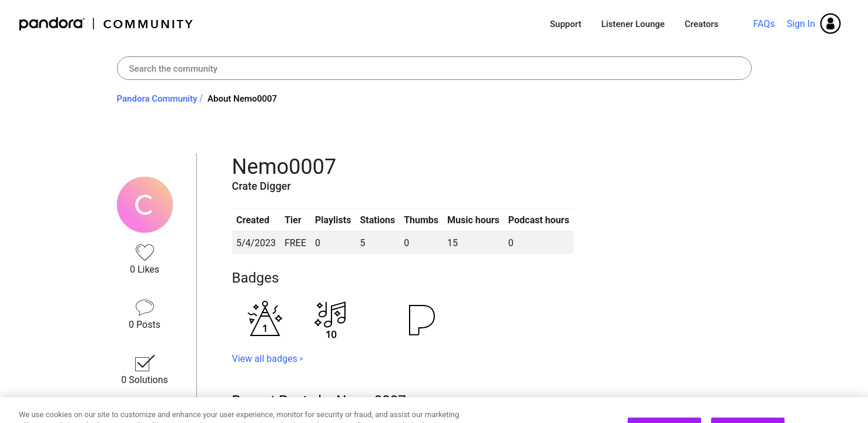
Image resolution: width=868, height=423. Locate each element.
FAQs (764, 24)
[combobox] (434, 68)
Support (566, 24)
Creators (701, 24)
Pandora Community (107, 24)
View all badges (265, 359)
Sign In (801, 24)
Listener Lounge (633, 24)
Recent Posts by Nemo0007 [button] (319, 401)
